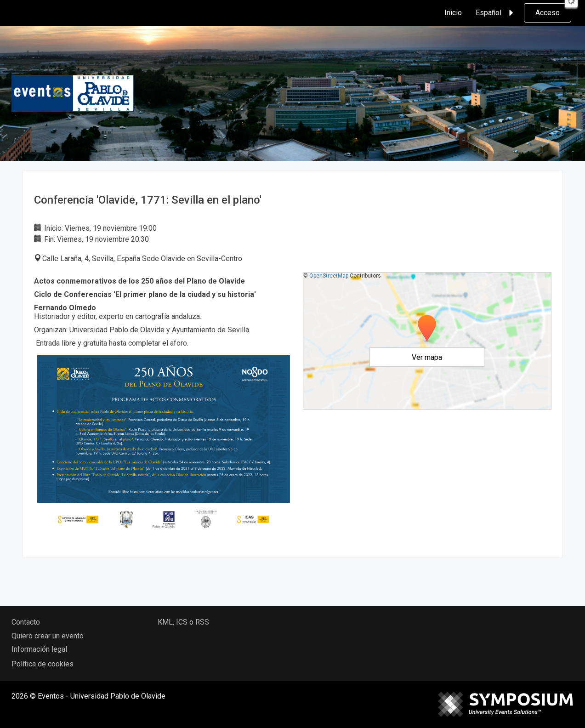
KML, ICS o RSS (183, 622)
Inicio (453, 13)
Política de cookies (43, 664)
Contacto (26, 622)
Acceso (548, 13)
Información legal (39, 649)
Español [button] (496, 13)
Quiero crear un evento (48, 636)
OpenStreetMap (329, 276)
